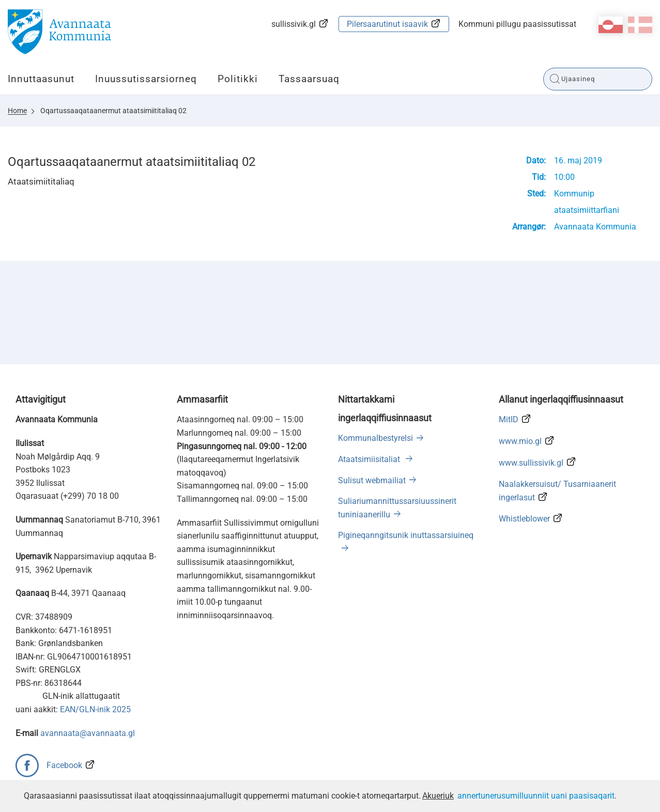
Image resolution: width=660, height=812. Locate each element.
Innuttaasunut (41, 79)
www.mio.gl (520, 441)
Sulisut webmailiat (372, 480)
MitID (509, 419)
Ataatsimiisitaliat (370, 459)
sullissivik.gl (294, 24)
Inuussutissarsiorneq (146, 79)
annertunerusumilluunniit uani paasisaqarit (536, 796)
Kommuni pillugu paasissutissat (517, 24)
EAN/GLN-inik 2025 (95, 709)
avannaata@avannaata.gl (88, 733)
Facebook (64, 765)
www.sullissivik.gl (531, 463)
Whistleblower (524, 519)
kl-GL (611, 25)
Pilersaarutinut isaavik (387, 24)
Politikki (238, 79)
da (640, 25)
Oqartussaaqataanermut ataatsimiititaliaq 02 (113, 111)
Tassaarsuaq (309, 79)
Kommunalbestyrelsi (375, 438)
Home (17, 111)
